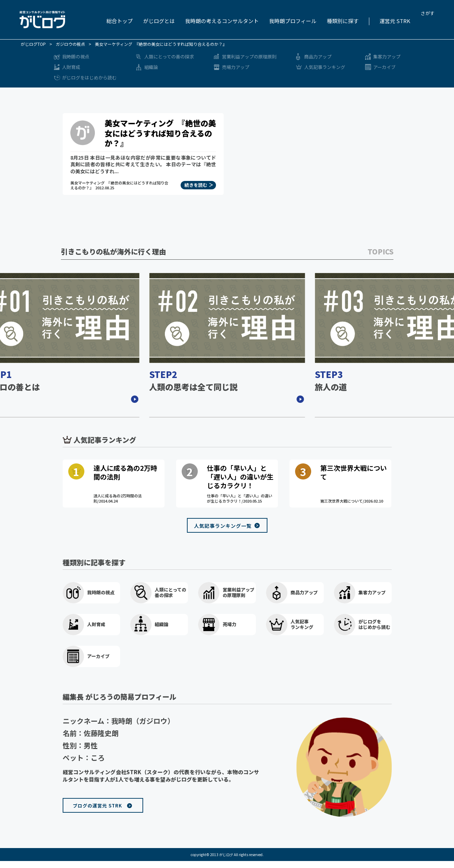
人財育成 (71, 67)
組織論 (151, 67)
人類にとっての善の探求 (169, 57)
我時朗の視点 (76, 57)
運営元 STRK (395, 21)
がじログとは (159, 21)
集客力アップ (387, 57)
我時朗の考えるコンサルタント (222, 21)
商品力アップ (318, 57)
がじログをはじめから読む (89, 78)
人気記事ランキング (325, 67)
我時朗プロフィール (293, 21)
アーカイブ (384, 67)
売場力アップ (236, 67)
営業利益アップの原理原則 (249, 57)
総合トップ (120, 21)
